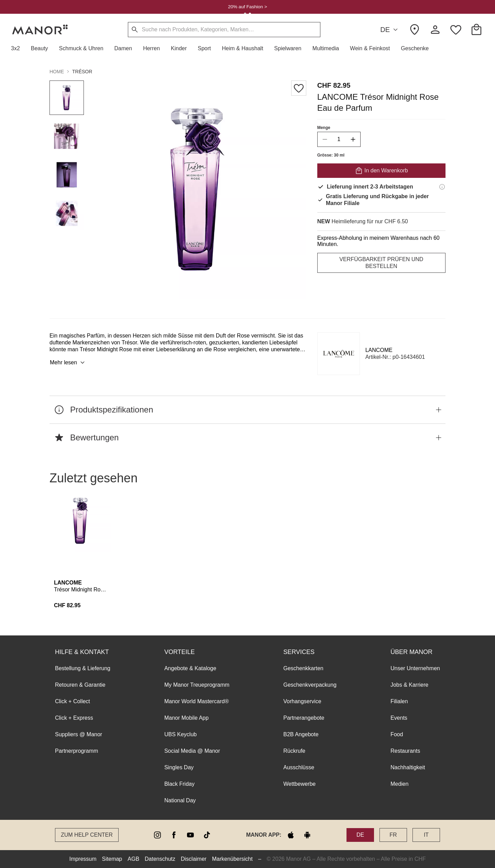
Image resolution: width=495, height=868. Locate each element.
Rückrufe (294, 751)
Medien (399, 784)
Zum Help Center (87, 835)
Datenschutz (160, 859)
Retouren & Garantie (80, 685)
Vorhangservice (302, 701)
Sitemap (112, 859)
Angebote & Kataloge (190, 668)
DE (390, 30)
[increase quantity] (353, 139)
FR (393, 835)
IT (426, 835)
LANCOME (379, 350)
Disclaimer (194, 859)
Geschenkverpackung (310, 685)
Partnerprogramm (76, 751)
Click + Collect (73, 701)
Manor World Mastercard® (197, 701)
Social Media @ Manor (192, 751)
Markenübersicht (232, 859)
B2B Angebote (301, 734)
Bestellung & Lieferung (83, 668)
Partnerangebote (304, 718)
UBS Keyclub (180, 734)
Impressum (83, 859)
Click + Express (74, 718)
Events (399, 718)
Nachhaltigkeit (408, 767)
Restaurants (405, 751)
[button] (18, 49)
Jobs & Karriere (409, 685)
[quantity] (339, 139)
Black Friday (179, 784)
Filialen (399, 701)
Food (397, 734)
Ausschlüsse (299, 767)
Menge (324, 128)
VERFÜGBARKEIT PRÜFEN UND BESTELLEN (381, 263)
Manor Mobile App (186, 718)
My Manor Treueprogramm (197, 685)
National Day (180, 800)
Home (57, 72)
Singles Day (179, 767)
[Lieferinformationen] (442, 187)
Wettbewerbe (299, 784)
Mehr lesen (68, 363)
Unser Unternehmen (415, 668)
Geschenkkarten (303, 668)
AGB (133, 859)
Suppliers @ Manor (79, 734)
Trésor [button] (82, 72)
